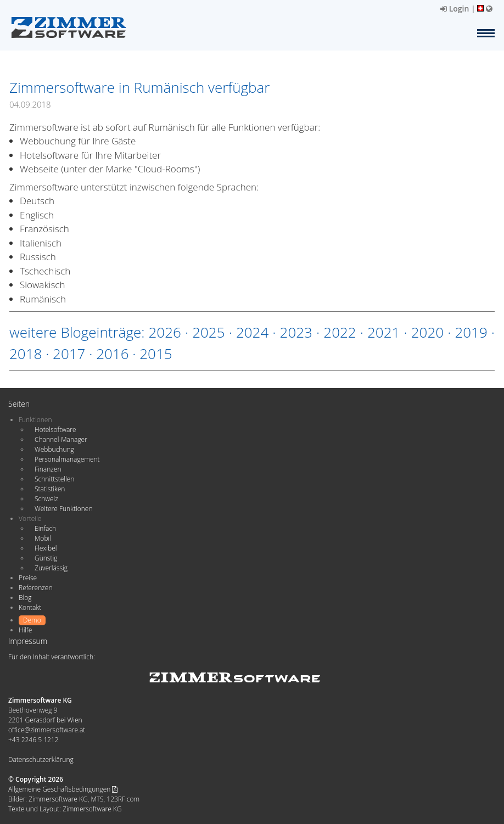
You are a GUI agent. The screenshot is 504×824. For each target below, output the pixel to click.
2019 (471, 332)
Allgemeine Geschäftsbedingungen (63, 789)
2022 (340, 332)
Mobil (43, 538)
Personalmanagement (67, 459)
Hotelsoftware (55, 430)
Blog (25, 598)
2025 (208, 332)
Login (455, 9)
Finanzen (48, 469)
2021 (383, 332)
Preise (28, 578)
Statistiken (50, 489)
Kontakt (30, 607)
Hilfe (25, 630)
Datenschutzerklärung (41, 759)
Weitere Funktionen (64, 509)
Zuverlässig (51, 568)
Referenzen (35, 588)
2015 (156, 354)
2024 (252, 332)
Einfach (45, 528)
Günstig (46, 558)
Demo (32, 620)
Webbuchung (54, 449)
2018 (26, 354)
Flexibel (46, 548)
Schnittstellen (54, 479)
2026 (164, 332)
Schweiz (46, 499)
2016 (112, 354)
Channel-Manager (61, 439)
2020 (427, 332)
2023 (296, 332)
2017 (69, 354)
